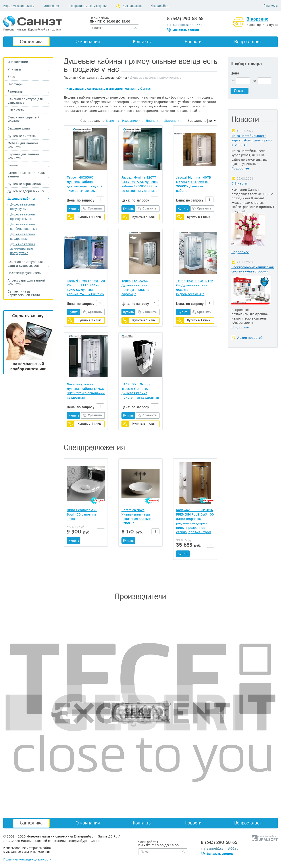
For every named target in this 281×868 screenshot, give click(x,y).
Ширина (170, 120)
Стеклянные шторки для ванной (27, 174)
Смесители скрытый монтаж (23, 119)
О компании (88, 42)
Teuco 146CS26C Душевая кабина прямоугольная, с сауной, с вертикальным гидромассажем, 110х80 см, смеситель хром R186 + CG (139, 287)
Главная (70, 77)
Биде (11, 77)
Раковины (15, 91)
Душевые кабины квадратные (23, 236)
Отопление (51, 6)
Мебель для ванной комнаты (23, 145)
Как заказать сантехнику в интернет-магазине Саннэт (109, 88)
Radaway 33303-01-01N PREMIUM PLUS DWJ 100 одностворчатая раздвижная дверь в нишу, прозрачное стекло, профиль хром (195, 521)
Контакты (142, 42)
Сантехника (31, 42)
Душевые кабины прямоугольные (23, 216)
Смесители (16, 110)
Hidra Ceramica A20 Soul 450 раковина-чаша (82, 514)
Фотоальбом (160, 6)
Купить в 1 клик (89, 217)
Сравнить (95, 208)
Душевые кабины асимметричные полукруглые (23, 248)
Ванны (13, 165)
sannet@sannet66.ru (189, 25)
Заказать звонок (186, 30)
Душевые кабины (21, 199)
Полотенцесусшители (25, 273)
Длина (151, 120)
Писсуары (15, 84)
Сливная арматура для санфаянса (25, 101)
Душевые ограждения (25, 184)
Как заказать (132, 6)
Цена (235, 73)
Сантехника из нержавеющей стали (24, 293)
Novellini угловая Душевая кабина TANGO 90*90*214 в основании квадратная (86, 391)
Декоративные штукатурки (88, 6)
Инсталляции (18, 62)
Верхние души (19, 128)
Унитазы (14, 69)
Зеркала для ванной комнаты (23, 156)
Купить (74, 208)
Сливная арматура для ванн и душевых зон (25, 264)
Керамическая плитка (19, 6)
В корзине (257, 19)
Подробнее (240, 168)
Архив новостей (250, 337)
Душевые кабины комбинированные (24, 226)
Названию (130, 120)
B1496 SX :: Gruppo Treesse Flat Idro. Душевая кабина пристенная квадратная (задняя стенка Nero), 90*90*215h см (140, 391)
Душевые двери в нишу (26, 191)
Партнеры (271, 5)
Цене (110, 120)
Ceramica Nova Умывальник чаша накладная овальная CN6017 (137, 516)
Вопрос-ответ (248, 42)
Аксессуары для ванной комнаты (26, 282)
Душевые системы (22, 136)
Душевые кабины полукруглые (23, 207)
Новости (193, 42)
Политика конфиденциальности (27, 859)
